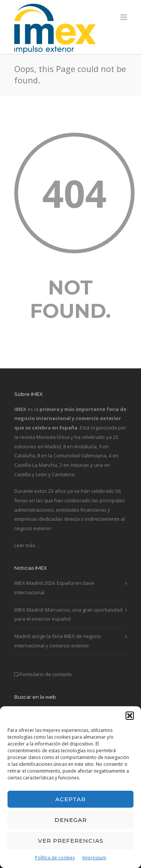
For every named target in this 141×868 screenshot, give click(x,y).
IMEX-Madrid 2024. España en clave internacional (54, 588)
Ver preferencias (71, 841)
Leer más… (27, 545)
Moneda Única (53, 437)
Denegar (71, 820)
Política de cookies (55, 858)
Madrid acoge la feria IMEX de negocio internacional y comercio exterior (58, 641)
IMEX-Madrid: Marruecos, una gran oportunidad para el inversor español (68, 614)
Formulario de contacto (46, 674)
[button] (130, 716)
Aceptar (70, 799)
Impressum (94, 858)
